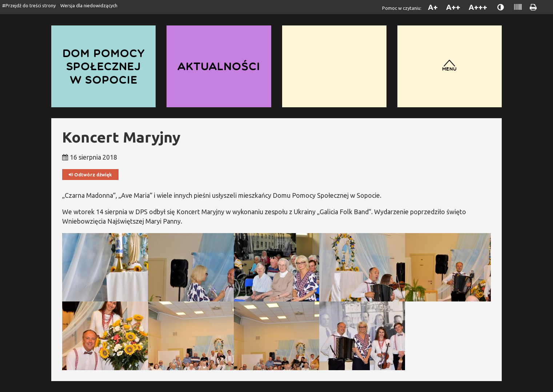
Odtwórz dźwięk (90, 175)
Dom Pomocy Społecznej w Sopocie (104, 66)
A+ (433, 7)
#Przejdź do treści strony (29, 5)
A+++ (478, 7)
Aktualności (219, 66)
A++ (453, 7)
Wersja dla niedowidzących (89, 5)
